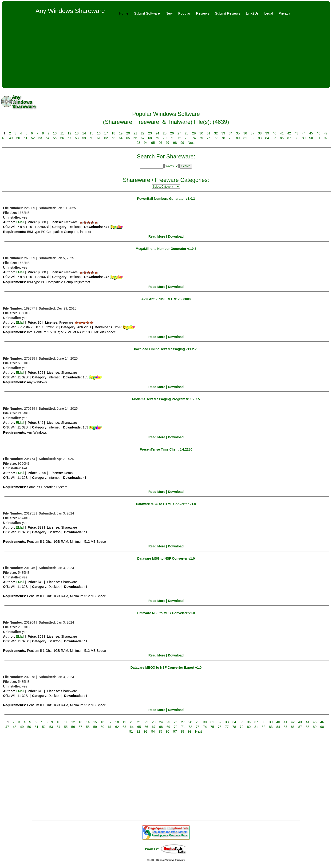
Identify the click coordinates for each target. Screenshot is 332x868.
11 (62, 133)
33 (223, 133)
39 (267, 133)
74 (194, 138)
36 (245, 133)
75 (201, 138)
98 (175, 143)
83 (260, 138)
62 (106, 138)
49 (11, 138)
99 (182, 143)
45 (311, 133)
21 (135, 133)
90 (311, 138)
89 (304, 138)
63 (113, 138)
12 (70, 133)
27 (179, 133)
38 (260, 133)
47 (326, 133)
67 (143, 138)
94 (146, 143)
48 (4, 138)
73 (187, 138)
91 (318, 138)
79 (231, 138)
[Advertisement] (166, 55)
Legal (269, 13)
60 (91, 138)
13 (77, 133)
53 (40, 138)
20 (128, 133)
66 (135, 138)
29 (194, 133)
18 (113, 133)
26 (172, 133)
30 (201, 133)
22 (143, 133)
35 (238, 133)
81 (245, 138)
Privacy (284, 13)
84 (267, 138)
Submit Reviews (228, 13)
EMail (20, 222)
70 (165, 138)
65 (128, 138)
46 (318, 133)
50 (18, 138)
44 (304, 133)
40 (275, 133)
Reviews (203, 13)
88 (296, 138)
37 (253, 133)
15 (91, 133)
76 (209, 138)
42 (289, 133)
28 (187, 133)
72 (179, 138)
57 (70, 138)
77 (216, 138)
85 (274, 138)
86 (282, 138)
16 (99, 133)
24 (157, 133)
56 (62, 138)
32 (216, 133)
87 (289, 138)
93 (138, 143)
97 (168, 143)
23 (150, 133)
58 (77, 138)
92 (326, 138)
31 (209, 133)
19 (121, 133)
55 (55, 138)
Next (191, 143)
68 (150, 138)
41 (282, 133)
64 (121, 138)
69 (157, 138)
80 (238, 138)
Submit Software (147, 13)
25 (165, 133)
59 (84, 138)
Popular (184, 13)
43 (296, 133)
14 (84, 133)
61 (99, 138)
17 (106, 133)
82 (253, 138)
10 (55, 133)
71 (172, 138)
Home (124, 13)
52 (33, 138)
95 (153, 143)
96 (160, 143)
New (169, 13)
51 (26, 138)
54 (47, 138)
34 (231, 133)
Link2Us (252, 13)
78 (223, 138)
